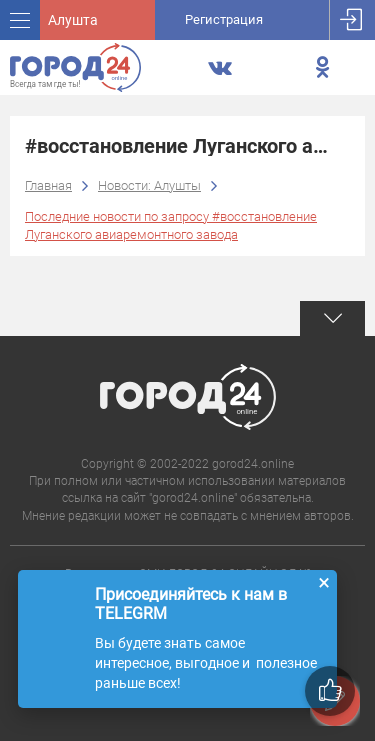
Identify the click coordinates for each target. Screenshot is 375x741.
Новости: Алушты (149, 185)
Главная (48, 185)
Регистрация (224, 19)
